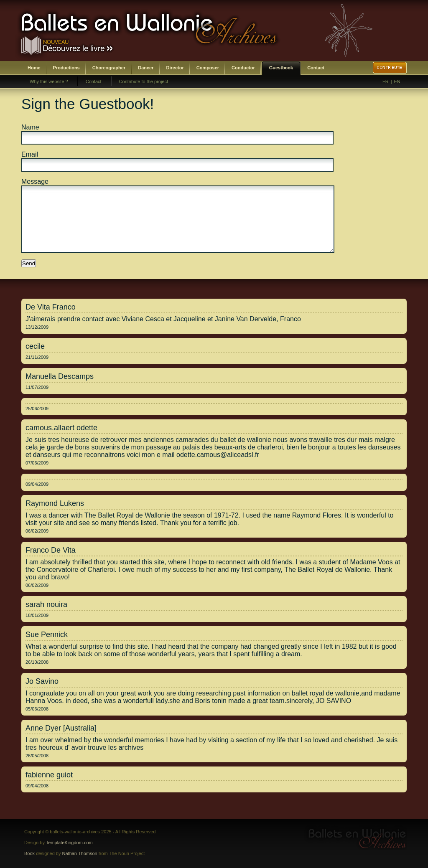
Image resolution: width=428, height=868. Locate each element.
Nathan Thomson (80, 853)
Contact (316, 68)
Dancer (146, 68)
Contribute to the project (144, 81)
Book (29, 853)
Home (34, 68)
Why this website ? (49, 81)
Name (30, 127)
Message (35, 181)
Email (30, 154)
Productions (66, 68)
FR (386, 81)
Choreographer (109, 68)
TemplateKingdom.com (69, 843)
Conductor (243, 68)
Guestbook (281, 68)
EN (397, 81)
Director (175, 68)
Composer (208, 68)
